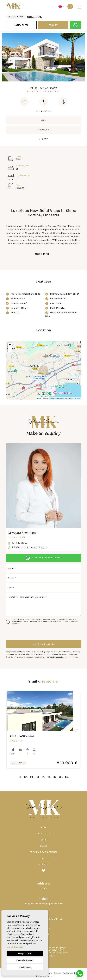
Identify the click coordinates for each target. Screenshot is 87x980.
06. (49, 777)
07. (55, 777)
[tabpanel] (44, 729)
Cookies (58, 973)
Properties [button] (44, 834)
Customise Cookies (25, 960)
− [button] (10, 349)
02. (26, 777)
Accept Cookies (25, 953)
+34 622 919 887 (18, 543)
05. (43, 777)
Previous (5, 57)
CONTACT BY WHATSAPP (43, 558)
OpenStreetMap (57, 398)
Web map (68, 973)
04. (38, 777)
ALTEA (43, 889)
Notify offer (21, 25)
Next (82, 57)
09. (67, 777)
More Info (43, 254)
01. (20, 777)
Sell (44, 858)
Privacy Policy (18, 622)
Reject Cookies (25, 967)
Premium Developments (44, 852)
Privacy (49, 973)
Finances (43, 130)
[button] (44, 102)
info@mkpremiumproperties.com (28, 547)
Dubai (43, 846)
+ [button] (10, 345)
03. (32, 777)
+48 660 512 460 (53, 919)
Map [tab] (43, 120)
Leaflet (39, 398)
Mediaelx (47, 976)
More (44, 840)
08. (61, 777)
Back (43, 139)
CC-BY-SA (76, 398)
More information (15, 947)
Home (43, 828)
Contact (43, 864)
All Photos (43, 111)
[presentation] (21, 633)
